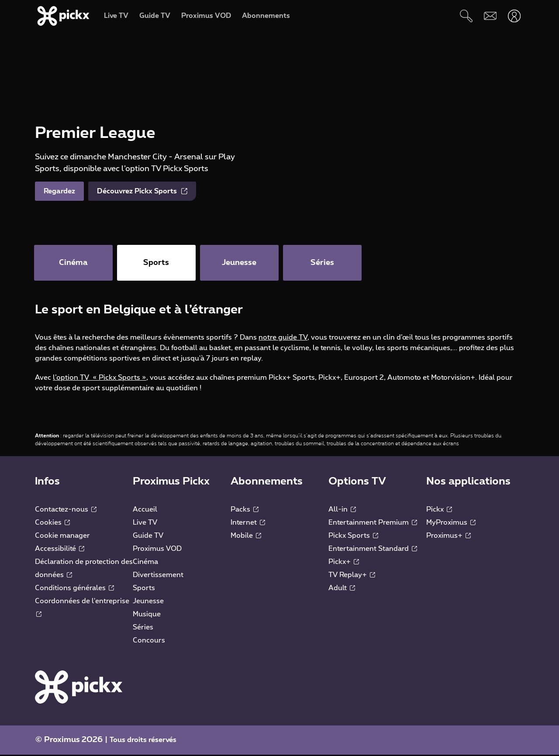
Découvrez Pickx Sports (142, 191)
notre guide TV (283, 339)
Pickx (439, 511)
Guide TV (148, 537)
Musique (147, 615)
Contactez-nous (66, 511)
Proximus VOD (157, 550)
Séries (143, 629)
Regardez (59, 191)
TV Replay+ (352, 576)
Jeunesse (148, 602)
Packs (245, 511)
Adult (342, 589)
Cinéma (145, 563)
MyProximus (451, 524)
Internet (248, 524)
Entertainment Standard (373, 550)
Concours (149, 642)
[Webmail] (490, 16)
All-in (342, 511)
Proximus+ (449, 537)
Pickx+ (344, 563)
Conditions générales (74, 589)
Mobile (246, 537)
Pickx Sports (353, 537)
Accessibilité (60, 550)
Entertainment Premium (373, 524)
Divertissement (158, 576)
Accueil (145, 511)
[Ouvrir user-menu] (514, 16)
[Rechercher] (466, 16)
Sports (144, 589)
